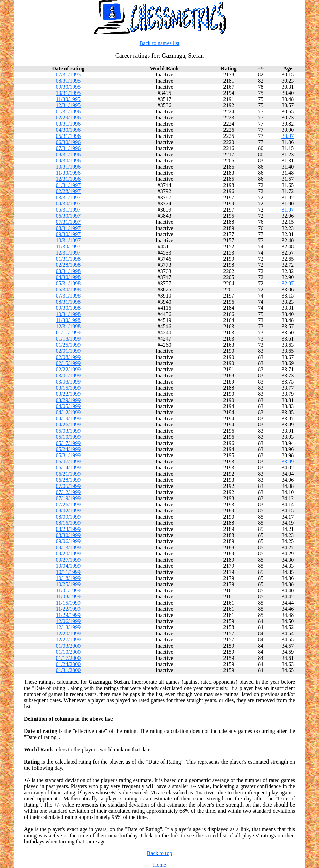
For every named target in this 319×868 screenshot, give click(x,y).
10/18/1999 (68, 578)
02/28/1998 (68, 265)
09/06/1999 (68, 541)
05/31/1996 (68, 136)
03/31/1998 (68, 271)
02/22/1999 (68, 369)
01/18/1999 (68, 339)
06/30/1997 (68, 216)
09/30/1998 (68, 308)
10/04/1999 (68, 566)
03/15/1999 (68, 388)
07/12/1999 (68, 492)
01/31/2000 (68, 670)
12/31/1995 (68, 105)
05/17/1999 (68, 443)
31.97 (288, 210)
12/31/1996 (68, 179)
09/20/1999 (68, 554)
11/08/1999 (68, 597)
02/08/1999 (68, 357)
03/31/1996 (68, 124)
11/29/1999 (68, 615)
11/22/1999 (68, 609)
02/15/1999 (68, 363)
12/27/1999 (68, 640)
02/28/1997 (68, 191)
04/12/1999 (68, 412)
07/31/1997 (68, 222)
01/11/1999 (68, 332)
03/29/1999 (68, 400)
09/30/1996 (68, 161)
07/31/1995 (68, 75)
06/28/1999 (68, 480)
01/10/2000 (68, 652)
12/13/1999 (68, 627)
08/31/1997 (68, 228)
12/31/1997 (68, 253)
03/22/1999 (68, 394)
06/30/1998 (68, 290)
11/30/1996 (68, 173)
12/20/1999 (68, 633)
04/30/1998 (68, 277)
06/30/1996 (68, 142)
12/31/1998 (68, 326)
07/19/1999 (68, 498)
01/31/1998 (68, 259)
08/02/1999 (68, 511)
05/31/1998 (68, 283)
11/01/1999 (68, 590)
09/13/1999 (68, 547)
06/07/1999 (68, 461)
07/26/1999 (68, 504)
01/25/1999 (68, 345)
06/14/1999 (68, 468)
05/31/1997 (68, 210)
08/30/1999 (68, 535)
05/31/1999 (68, 455)
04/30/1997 (68, 204)
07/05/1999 (68, 486)
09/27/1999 (68, 560)
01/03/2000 (68, 646)
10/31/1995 (68, 93)
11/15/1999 (68, 603)
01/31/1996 (68, 111)
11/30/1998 (68, 320)
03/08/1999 (68, 382)
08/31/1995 (68, 81)
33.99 (288, 461)
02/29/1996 (68, 118)
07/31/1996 (68, 148)
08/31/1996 (68, 154)
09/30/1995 (68, 87)
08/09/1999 (68, 517)
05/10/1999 (68, 437)
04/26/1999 (68, 425)
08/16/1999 (68, 523)
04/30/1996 (68, 130)
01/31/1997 (68, 185)
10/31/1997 (68, 240)
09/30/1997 (68, 234)
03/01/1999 (68, 375)
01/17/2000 (68, 658)
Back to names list (160, 43)
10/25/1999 (68, 584)
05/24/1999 (68, 449)
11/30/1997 (68, 247)
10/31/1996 (68, 167)
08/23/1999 (68, 529)
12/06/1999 (68, 621)
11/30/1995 (68, 99)
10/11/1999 (68, 572)
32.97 (288, 283)
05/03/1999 (68, 431)
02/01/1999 (68, 351)
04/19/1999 (68, 418)
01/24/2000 (68, 664)
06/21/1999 (68, 474)
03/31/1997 (68, 197)
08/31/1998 (68, 302)
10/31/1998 (68, 314)
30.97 (288, 136)
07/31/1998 (68, 296)
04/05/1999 (68, 406)
